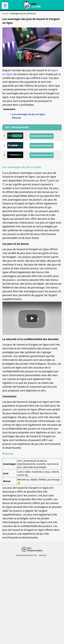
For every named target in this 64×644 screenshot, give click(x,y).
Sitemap (42, 555)
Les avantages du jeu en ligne (28, 114)
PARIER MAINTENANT (42, 136)
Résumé (16, 118)
